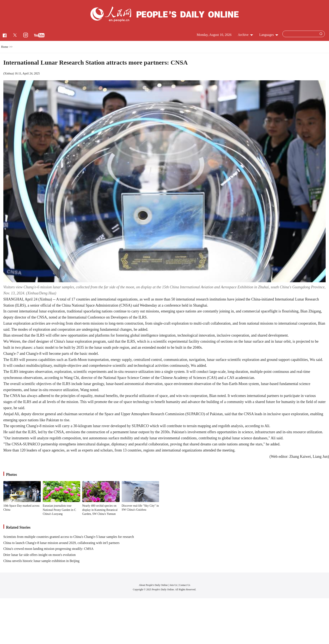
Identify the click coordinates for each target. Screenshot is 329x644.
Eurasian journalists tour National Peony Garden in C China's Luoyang (59, 510)
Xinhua (8, 74)
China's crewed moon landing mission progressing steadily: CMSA (48, 549)
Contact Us (185, 585)
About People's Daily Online (153, 585)
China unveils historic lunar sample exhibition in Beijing (41, 561)
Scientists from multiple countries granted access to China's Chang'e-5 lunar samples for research (69, 537)
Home (5, 47)
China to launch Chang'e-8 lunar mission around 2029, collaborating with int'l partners (61, 543)
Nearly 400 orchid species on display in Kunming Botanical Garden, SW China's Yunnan (100, 510)
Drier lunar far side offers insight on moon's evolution (40, 555)
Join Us (174, 585)
